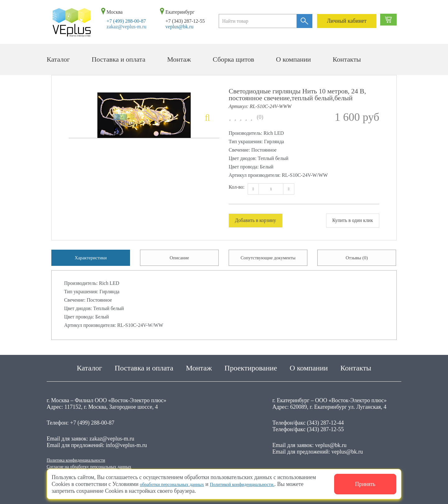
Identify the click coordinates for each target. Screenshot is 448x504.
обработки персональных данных (180, 484)
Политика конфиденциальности (84, 458)
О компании (293, 59)
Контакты (347, 59)
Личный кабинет (347, 21)
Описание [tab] (179, 261)
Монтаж (179, 59)
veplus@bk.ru (180, 27)
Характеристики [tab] (91, 261)
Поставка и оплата (118, 59)
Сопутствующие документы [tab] (268, 261)
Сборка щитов (233, 59)
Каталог (58, 59)
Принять (365, 484)
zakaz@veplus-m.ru (127, 27)
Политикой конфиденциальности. (265, 484)
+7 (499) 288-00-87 (126, 21)
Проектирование (251, 365)
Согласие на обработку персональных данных (101, 466)
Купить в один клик (348, 221)
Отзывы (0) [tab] (357, 261)
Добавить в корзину (260, 221)
